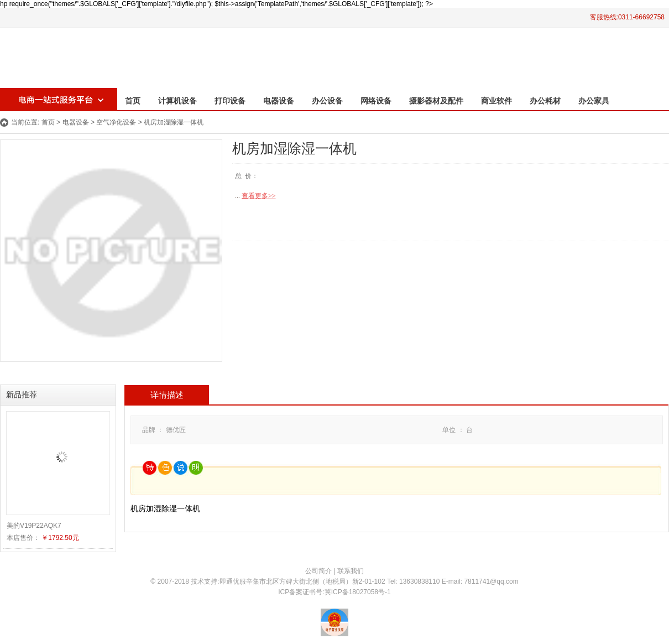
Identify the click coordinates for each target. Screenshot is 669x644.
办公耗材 (545, 101)
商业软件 (496, 101)
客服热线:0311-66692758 (627, 17)
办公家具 (594, 101)
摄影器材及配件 (436, 101)
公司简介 (318, 571)
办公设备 (327, 101)
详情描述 (167, 395)
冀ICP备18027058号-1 (358, 592)
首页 (133, 101)
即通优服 (233, 581)
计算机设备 (177, 101)
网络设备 (376, 101)
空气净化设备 (116, 122)
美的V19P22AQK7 (34, 526)
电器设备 (279, 101)
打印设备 (230, 101)
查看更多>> (259, 196)
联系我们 (351, 571)
